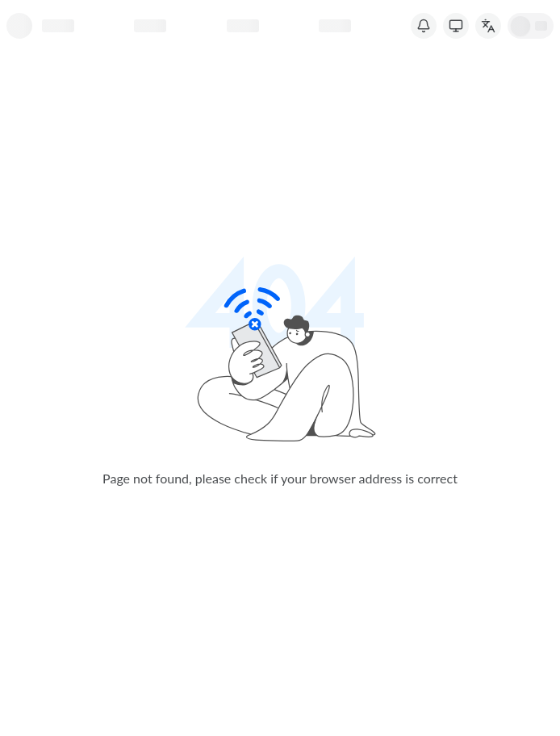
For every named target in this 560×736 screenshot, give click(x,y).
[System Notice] (424, 26)
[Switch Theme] (456, 26)
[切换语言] (488, 26)
